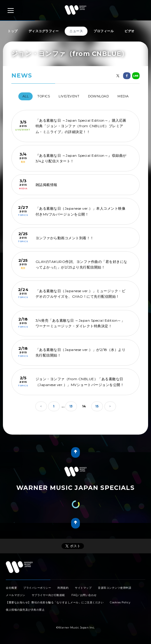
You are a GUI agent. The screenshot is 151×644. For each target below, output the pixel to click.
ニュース (76, 31)
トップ (13, 31)
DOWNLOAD (98, 96)
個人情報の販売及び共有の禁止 (25, 610)
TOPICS (44, 96)
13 (71, 406)
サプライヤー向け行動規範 (48, 595)
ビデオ (130, 31)
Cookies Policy (120, 602)
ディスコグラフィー (44, 31)
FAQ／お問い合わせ (84, 595)
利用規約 (63, 588)
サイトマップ (83, 588)
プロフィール (104, 31)
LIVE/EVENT (69, 96)
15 (97, 406)
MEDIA (123, 96)
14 (84, 406)
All (26, 96)
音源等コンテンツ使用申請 (115, 588)
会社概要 (11, 588)
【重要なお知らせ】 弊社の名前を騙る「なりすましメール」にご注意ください (55, 602)
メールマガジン (16, 595)
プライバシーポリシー (37, 588)
